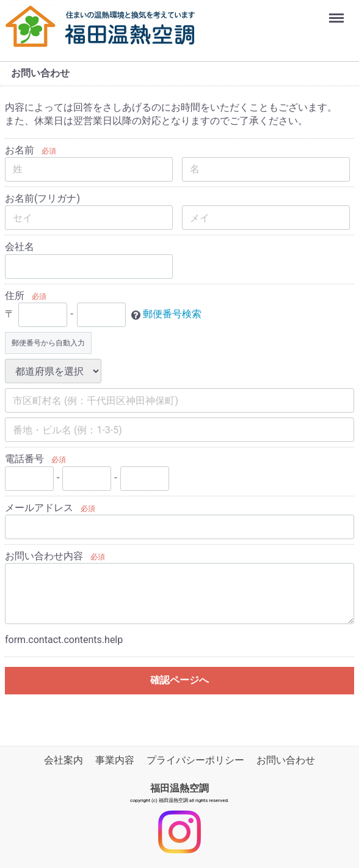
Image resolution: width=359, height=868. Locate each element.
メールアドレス (39, 508)
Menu (338, 12)
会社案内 (63, 760)
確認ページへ (179, 680)
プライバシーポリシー (195, 760)
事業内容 (115, 760)
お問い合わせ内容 (44, 556)
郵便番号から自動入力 (48, 343)
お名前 (20, 150)
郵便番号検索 (172, 314)
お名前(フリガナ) (42, 198)
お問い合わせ (286, 760)
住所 (15, 296)
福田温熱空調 (179, 788)
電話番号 (24, 459)
